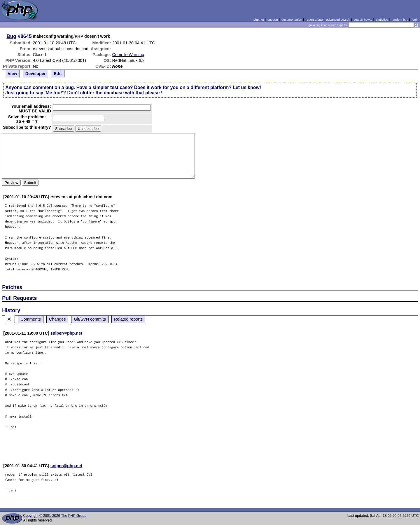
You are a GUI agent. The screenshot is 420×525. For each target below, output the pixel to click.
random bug (400, 20)
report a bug (314, 20)
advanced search (338, 20)
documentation (292, 20)
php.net (259, 20)
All (10, 319)
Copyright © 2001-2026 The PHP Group (55, 516)
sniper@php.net (66, 333)
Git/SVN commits (90, 319)
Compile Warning (128, 55)
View (12, 74)
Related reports (128, 319)
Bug (11, 36)
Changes (57, 319)
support (273, 20)
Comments (31, 319)
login (415, 20)
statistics (382, 20)
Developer (36, 74)
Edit (58, 74)
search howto (363, 20)
